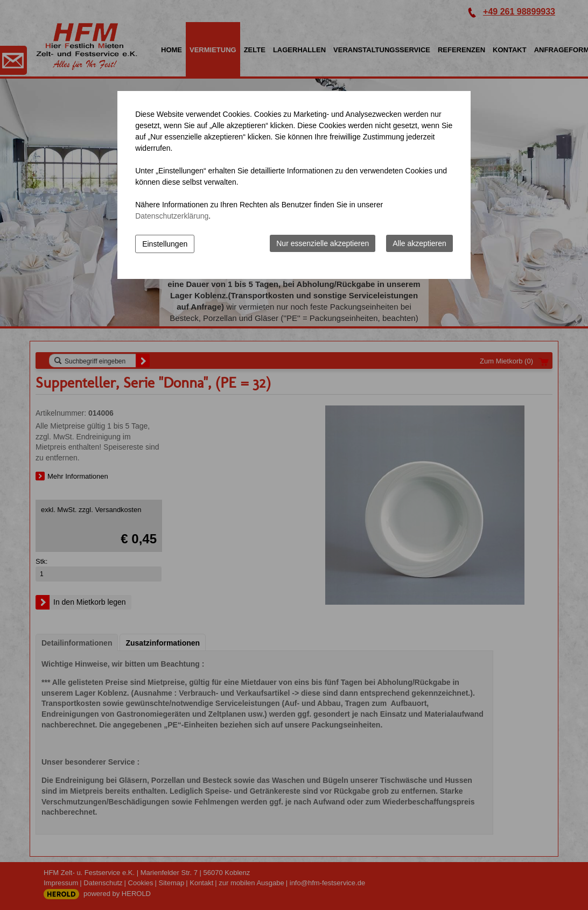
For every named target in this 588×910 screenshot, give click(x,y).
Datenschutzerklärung (172, 216)
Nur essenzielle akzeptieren (323, 243)
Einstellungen (165, 244)
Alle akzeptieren (419, 243)
